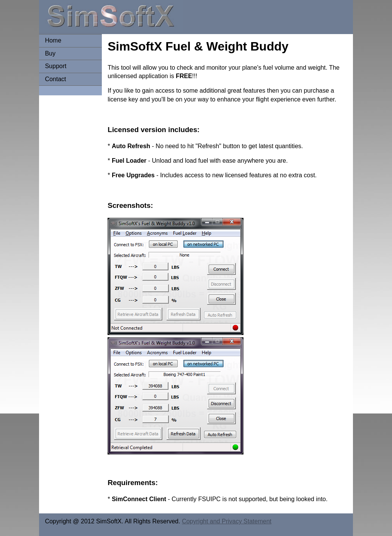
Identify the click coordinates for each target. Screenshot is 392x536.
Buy (50, 53)
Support (56, 66)
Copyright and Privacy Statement (227, 521)
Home (53, 40)
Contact (55, 79)
